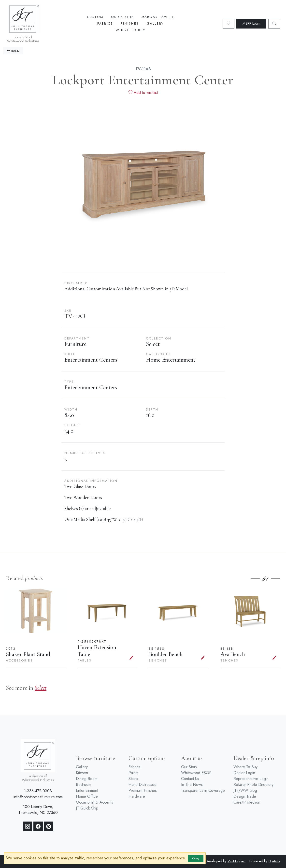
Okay (196, 858)
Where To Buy (131, 30)
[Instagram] (28, 826)
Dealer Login (244, 773)
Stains (133, 779)
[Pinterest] (49, 826)
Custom (95, 17)
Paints (133, 773)
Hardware (137, 796)
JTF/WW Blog (245, 790)
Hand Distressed (143, 785)
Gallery (155, 23)
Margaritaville (158, 17)
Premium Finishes (143, 790)
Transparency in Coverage (203, 790)
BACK (13, 51)
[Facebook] (38, 826)
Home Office (87, 796)
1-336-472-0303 (38, 791)
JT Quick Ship (87, 808)
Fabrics (105, 23)
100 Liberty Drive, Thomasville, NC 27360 (38, 810)
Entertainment (87, 790)
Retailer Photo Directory (253, 785)
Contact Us (190, 779)
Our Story (189, 767)
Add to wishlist (143, 93)
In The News (192, 785)
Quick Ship (122, 17)
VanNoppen (236, 861)
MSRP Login (251, 23)
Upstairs (274, 861)
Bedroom (84, 785)
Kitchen (82, 773)
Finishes (130, 23)
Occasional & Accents (94, 802)
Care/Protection (247, 802)
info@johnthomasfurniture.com (38, 797)
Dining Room (87, 779)
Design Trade (245, 796)
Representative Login (251, 779)
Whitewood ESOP (196, 773)
